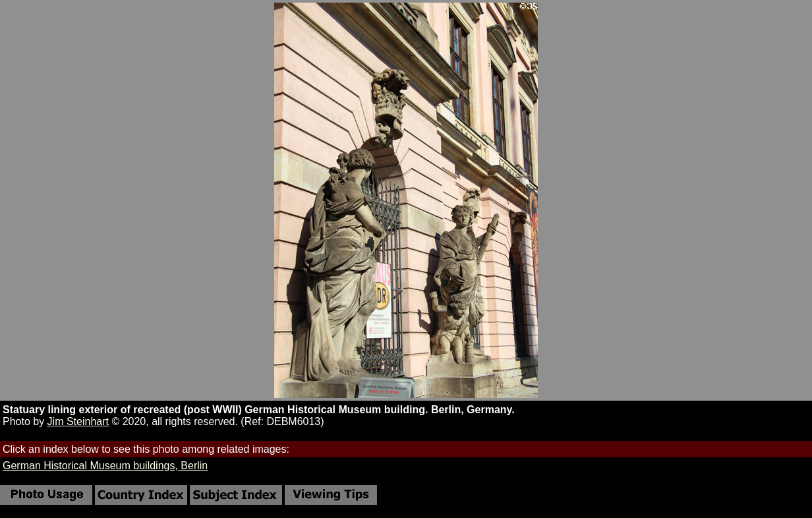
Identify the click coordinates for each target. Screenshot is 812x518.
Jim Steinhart (78, 421)
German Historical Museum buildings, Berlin (105, 466)
